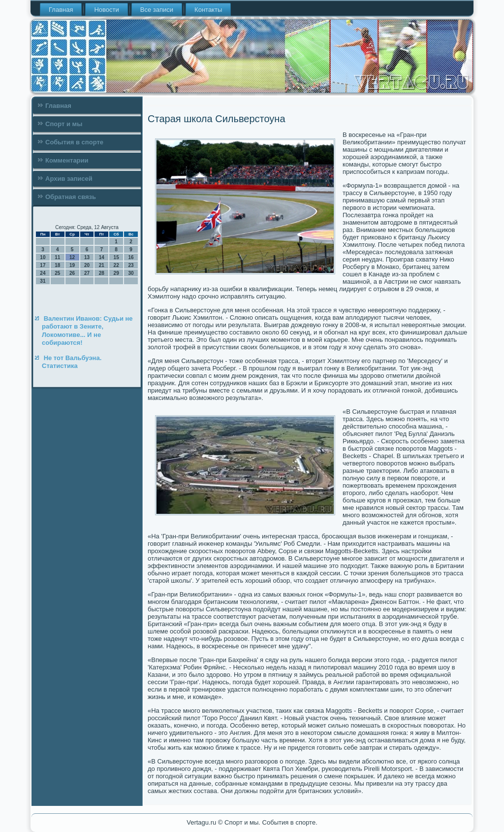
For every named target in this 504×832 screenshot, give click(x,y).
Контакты (208, 10)
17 (43, 265)
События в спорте (74, 142)
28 (102, 273)
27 (87, 273)
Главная (61, 10)
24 (43, 273)
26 (72, 273)
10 (43, 257)
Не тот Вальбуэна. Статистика (72, 362)
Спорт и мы (64, 124)
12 (72, 257)
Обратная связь (71, 197)
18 (57, 265)
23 (131, 265)
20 (87, 265)
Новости (106, 10)
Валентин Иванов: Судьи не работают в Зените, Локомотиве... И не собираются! (87, 331)
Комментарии (67, 160)
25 (57, 273)
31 (43, 281)
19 (72, 265)
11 (57, 257)
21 (102, 265)
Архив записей (69, 179)
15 (116, 257)
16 (131, 257)
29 (116, 273)
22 (116, 265)
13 (87, 257)
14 (102, 257)
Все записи (157, 10)
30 (131, 273)
